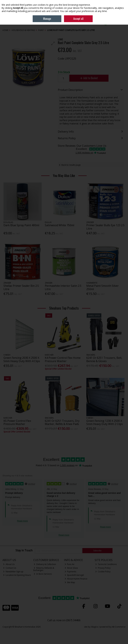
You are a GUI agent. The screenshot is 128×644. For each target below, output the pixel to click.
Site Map (70, 582)
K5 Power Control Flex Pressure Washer (17, 422)
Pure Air (70, 564)
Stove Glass (71, 568)
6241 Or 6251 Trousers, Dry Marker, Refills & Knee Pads (62, 422)
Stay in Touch (24, 551)
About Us (9, 564)
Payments (70, 572)
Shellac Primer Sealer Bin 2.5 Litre (21, 287)
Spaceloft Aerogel (74, 575)
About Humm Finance (76, 579)
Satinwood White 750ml (59, 225)
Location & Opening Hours (17, 575)
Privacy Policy (103, 568)
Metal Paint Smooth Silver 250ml (102, 287)
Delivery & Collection (45, 564)
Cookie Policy (103, 572)
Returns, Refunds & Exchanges (44, 569)
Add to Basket (89, 78)
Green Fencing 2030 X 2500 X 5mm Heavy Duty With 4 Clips (22, 359)
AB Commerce (119, 627)
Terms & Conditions (106, 564)
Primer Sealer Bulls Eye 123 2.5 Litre (105, 227)
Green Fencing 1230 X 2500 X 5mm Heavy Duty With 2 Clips (105, 422)
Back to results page (71, 165)
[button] (53, 43)
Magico (95, 627)
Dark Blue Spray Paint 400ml (21, 225)
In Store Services (43, 574)
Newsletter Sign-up (13, 572)
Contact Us (10, 568)
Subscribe (97, 550)
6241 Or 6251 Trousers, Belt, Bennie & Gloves (104, 359)
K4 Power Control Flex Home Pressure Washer (63, 359)
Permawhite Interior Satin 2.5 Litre (63, 287)
